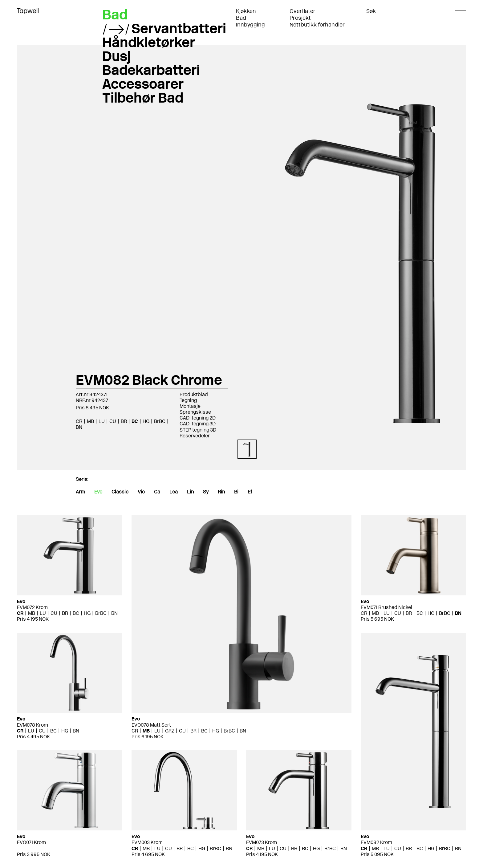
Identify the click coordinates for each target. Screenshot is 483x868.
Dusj (116, 56)
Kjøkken (246, 11)
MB (90, 421)
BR (124, 421)
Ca (157, 492)
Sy (206, 492)
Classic (120, 492)
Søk (371, 11)
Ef (250, 492)
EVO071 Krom (31, 842)
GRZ (170, 731)
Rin (221, 492)
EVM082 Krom (376, 842)
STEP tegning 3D (198, 430)
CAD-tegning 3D (198, 424)
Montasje (190, 406)
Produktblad (194, 394)
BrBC (160, 421)
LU (102, 421)
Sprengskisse (195, 412)
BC (135, 421)
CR (79, 421)
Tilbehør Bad (143, 98)
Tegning (188, 400)
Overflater (302, 11)
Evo (98, 492)
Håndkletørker (149, 42)
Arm (80, 492)
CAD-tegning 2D (198, 418)
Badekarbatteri (151, 70)
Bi (236, 492)
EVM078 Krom (32, 725)
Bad (241, 18)
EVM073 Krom (262, 842)
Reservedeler (195, 436)
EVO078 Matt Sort (151, 725)
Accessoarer (143, 84)
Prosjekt (300, 18)
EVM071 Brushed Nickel (386, 607)
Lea (174, 492)
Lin (190, 492)
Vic (141, 492)
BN (79, 427)
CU (113, 421)
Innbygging (250, 25)
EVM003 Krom (147, 842)
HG (146, 421)
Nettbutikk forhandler (317, 25)
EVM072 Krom (32, 607)
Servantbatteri (179, 28)
